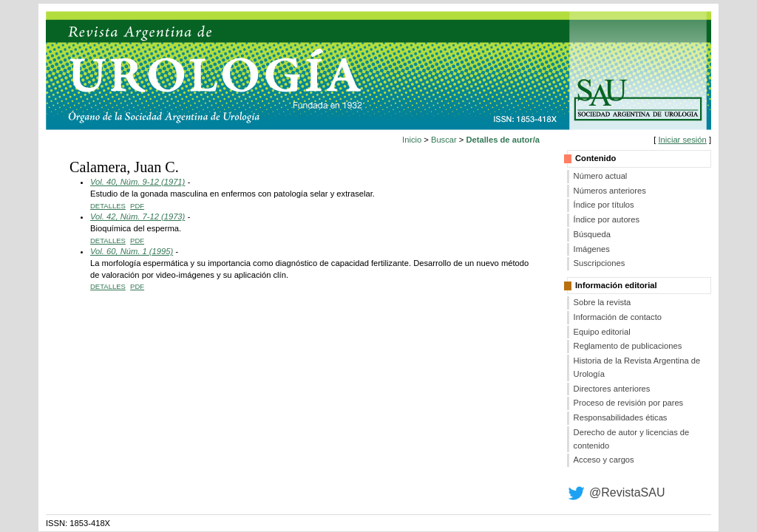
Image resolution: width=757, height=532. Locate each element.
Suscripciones (600, 263)
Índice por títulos (604, 205)
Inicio (412, 140)
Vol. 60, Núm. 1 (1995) (132, 251)
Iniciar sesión (682, 140)
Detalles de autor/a (503, 140)
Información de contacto (618, 317)
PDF (137, 206)
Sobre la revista (602, 302)
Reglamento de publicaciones (628, 346)
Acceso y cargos (604, 460)
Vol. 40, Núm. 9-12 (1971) (138, 182)
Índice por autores (607, 219)
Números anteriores (610, 191)
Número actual (601, 176)
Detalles (108, 206)
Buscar (444, 140)
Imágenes (592, 249)
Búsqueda (592, 234)
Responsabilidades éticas (621, 417)
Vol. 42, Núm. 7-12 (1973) (138, 216)
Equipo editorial (602, 332)
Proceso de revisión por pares (629, 403)
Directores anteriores (612, 389)
